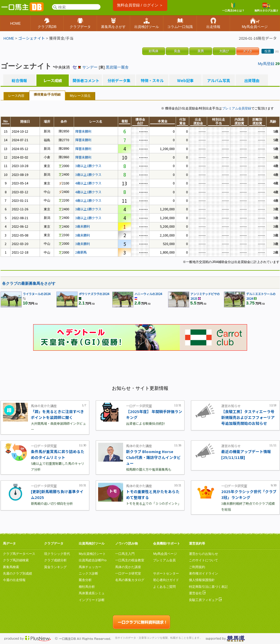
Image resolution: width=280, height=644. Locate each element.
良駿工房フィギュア (205, 600)
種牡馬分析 (87, 587)
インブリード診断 (92, 600)
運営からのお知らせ (203, 554)
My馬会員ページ (165, 554)
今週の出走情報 (14, 580)
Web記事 (185, 81)
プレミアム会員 (164, 560)
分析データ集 (119, 81)
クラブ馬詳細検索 (16, 560)
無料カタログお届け (266, 7)
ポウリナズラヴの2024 (94, 294)
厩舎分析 (85, 580)
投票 (268, 51)
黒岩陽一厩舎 (117, 67)
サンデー (90, 67)
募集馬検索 (11, 567)
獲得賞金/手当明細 (47, 94)
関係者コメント (86, 81)
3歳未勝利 (83, 226)
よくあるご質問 (164, 587)
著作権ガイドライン (203, 573)
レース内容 (16, 96)
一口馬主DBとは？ (233, 7)
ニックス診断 (88, 573)
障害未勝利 (83, 131)
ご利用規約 (197, 567)
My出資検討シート (92, 554)
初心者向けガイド (166, 580)
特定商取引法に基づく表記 (208, 587)
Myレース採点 (80, 96)
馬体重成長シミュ (92, 593)
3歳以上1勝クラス (88, 166)
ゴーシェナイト (32, 38)
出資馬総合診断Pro (93, 560)
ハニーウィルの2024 (148, 294)
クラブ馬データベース (19, 554)
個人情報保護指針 (202, 580)
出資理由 (252, 81)
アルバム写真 (219, 81)
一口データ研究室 (128, 573)
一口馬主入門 (125, 554)
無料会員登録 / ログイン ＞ (140, 5)
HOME (9, 38)
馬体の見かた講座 (128, 567)
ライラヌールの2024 (37, 294)
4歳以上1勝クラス (88, 183)
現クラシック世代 (57, 554)
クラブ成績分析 (55, 560)
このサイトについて (203, 560)
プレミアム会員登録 (237, 108)
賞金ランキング (55, 567)
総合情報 (19, 81)
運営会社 (197, 593)
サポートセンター (166, 573)
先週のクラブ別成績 (17, 573)
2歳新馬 (81, 252)
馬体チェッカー (90, 567)
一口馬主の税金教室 (130, 560)
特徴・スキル (152, 81)
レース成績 (53, 81)
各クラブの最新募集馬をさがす (29, 283)
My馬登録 (266, 64)
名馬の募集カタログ (130, 580)
